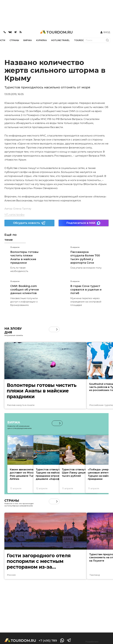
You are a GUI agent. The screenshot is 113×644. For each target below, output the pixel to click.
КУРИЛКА (41, 40)
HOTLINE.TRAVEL (60, 40)
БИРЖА (28, 40)
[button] (57, 329)
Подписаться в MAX (84, 223)
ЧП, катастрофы (14, 215)
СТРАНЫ (14, 40)
